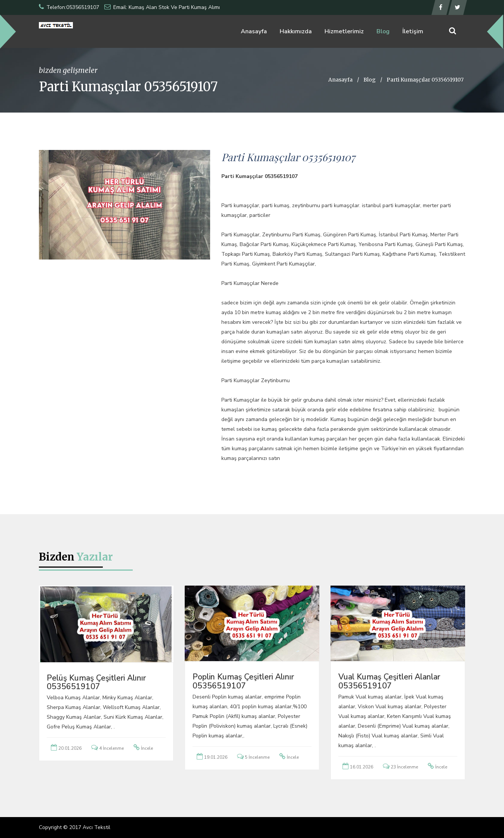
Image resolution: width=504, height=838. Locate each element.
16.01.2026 (362, 767)
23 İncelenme (404, 767)
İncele (147, 748)
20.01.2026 (70, 748)
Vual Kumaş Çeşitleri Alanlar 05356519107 (389, 681)
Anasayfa (254, 31)
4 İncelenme (111, 748)
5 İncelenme (257, 757)
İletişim (413, 31)
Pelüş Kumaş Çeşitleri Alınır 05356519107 (96, 682)
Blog (383, 31)
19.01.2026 (216, 757)
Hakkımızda (296, 31)
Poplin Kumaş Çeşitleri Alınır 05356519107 (243, 681)
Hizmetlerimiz (344, 31)
